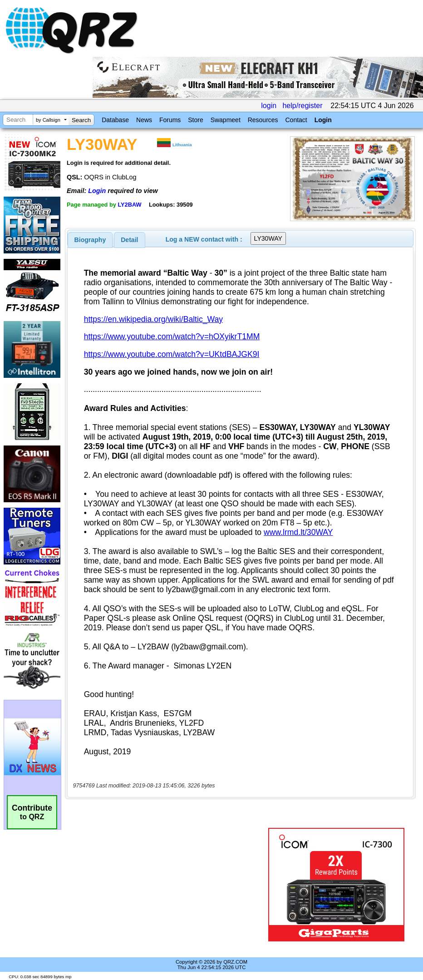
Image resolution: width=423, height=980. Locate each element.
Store (195, 120)
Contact (296, 120)
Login (323, 120)
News (144, 120)
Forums (170, 120)
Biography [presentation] (90, 240)
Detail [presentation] (129, 240)
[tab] (90, 240)
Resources (263, 120)
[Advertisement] (168, 885)
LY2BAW (129, 205)
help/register (302, 106)
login (269, 106)
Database (115, 120)
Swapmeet (226, 120)
